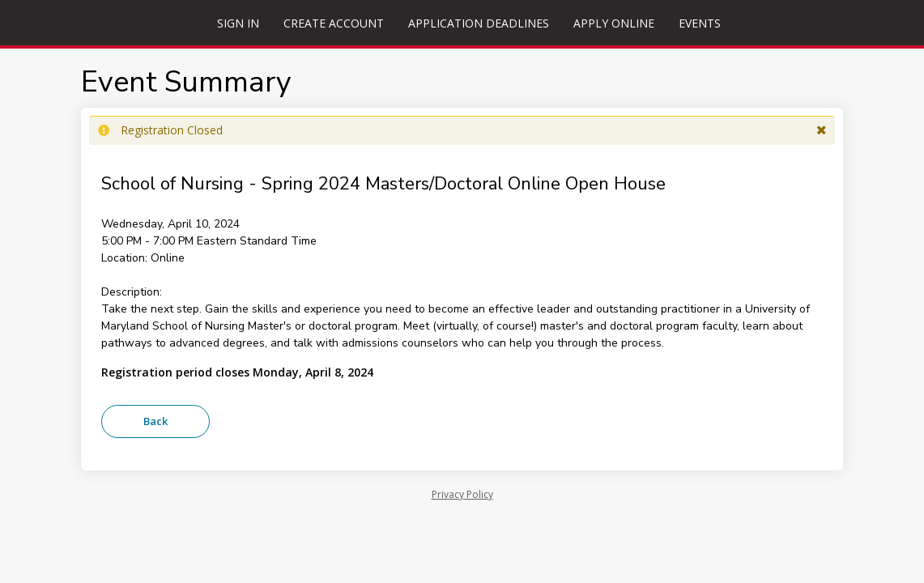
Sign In (238, 23)
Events (700, 23)
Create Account (334, 23)
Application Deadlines (479, 23)
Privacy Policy (462, 494)
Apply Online (614, 23)
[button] (822, 130)
